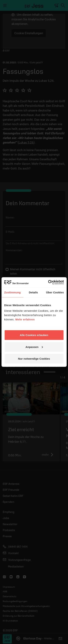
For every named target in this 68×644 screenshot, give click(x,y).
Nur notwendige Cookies (34, 359)
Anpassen (34, 347)
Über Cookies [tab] (55, 292)
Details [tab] (33, 292)
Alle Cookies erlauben (34, 335)
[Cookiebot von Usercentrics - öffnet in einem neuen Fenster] (48, 282)
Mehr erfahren (25, 319)
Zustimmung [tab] (12, 292)
